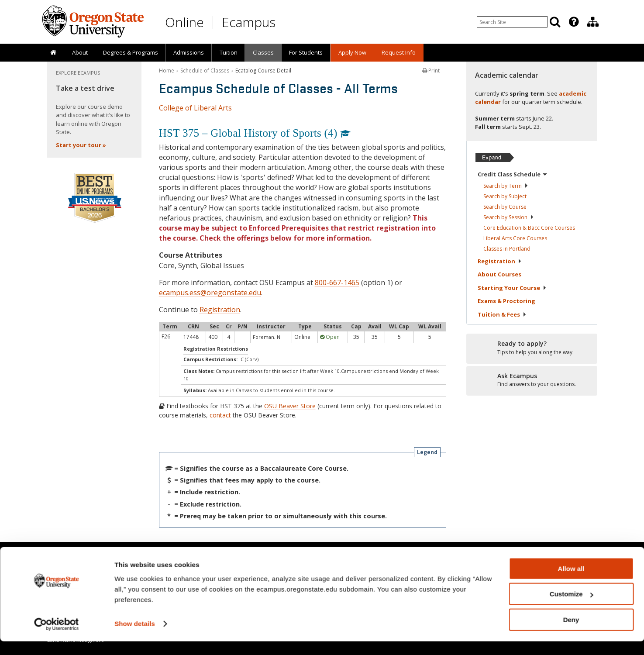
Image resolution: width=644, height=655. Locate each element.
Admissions (189, 52)
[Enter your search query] (512, 22)
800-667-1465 (337, 283)
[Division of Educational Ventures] (593, 22)
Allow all (571, 582)
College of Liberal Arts (195, 108)
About (80, 52)
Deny (571, 633)
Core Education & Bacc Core (529, 228)
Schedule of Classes (205, 71)
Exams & (506, 301)
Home (167, 71)
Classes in (507, 249)
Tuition (229, 52)
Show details (135, 637)
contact (220, 415)
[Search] (555, 22)
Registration (220, 310)
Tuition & (502, 314)
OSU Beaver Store (290, 406)
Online (184, 22)
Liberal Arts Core (515, 238)
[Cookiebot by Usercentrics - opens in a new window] (57, 638)
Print (431, 71)
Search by (506, 186)
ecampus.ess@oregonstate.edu (210, 293)
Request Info (399, 52)
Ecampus (249, 22)
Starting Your (512, 288)
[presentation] (573, 22)
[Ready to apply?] (532, 348)
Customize (572, 608)
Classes (263, 52)
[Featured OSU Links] (574, 22)
